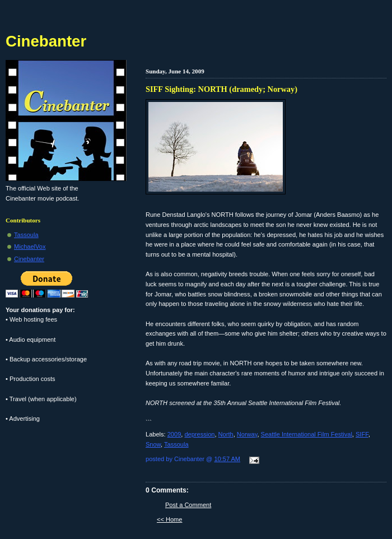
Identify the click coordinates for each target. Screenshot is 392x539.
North (226, 434)
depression (199, 434)
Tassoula (176, 444)
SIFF (362, 434)
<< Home (169, 519)
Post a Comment (188, 505)
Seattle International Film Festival (307, 434)
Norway (247, 434)
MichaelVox (30, 247)
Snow (153, 444)
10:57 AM (227, 459)
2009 (174, 434)
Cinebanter (46, 41)
